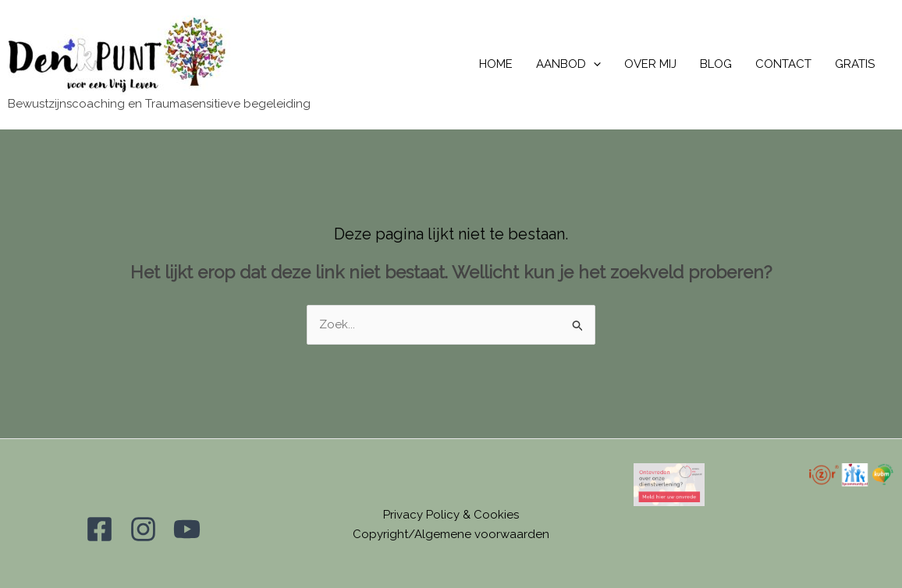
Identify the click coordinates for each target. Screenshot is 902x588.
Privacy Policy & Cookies (451, 515)
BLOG (716, 64)
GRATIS (855, 64)
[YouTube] (187, 529)
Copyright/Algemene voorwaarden (451, 534)
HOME (496, 64)
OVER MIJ (650, 64)
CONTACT (783, 64)
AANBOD (568, 64)
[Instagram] (143, 529)
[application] (593, 64)
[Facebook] (99, 529)
